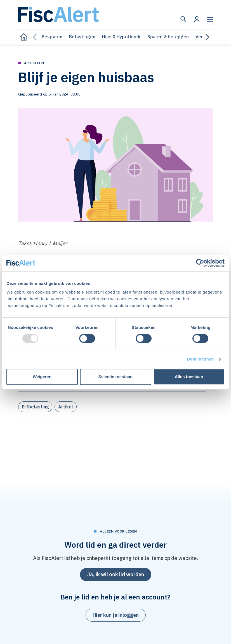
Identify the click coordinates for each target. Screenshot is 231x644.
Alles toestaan (189, 377)
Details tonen (200, 359)
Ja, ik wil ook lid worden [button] (116, 574)
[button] (183, 19)
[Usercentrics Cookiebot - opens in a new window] (200, 263)
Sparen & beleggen (168, 37)
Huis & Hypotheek (121, 37)
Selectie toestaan (116, 377)
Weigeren (42, 377)
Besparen (52, 37)
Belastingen (82, 37)
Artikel (66, 407)
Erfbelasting (35, 407)
